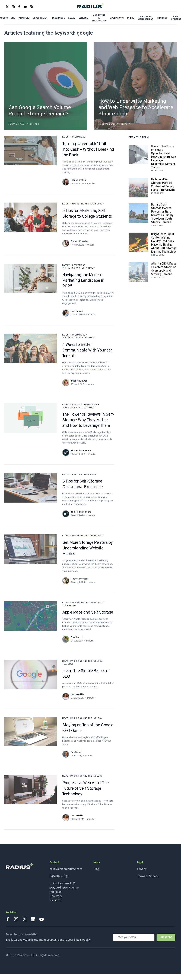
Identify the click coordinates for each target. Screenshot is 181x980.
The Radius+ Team (81, 451)
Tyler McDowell (79, 381)
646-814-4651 (59, 876)
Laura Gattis (77, 694)
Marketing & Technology (99, 18)
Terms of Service (148, 876)
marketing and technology (88, 204)
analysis (77, 405)
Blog (96, 869)
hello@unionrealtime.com (66, 869)
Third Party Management (146, 18)
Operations (117, 18)
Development (41, 18)
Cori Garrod (77, 311)
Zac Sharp (76, 752)
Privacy (142, 869)
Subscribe (166, 937)
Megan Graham (79, 180)
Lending (84, 18)
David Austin (77, 637)
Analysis (24, 18)
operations (79, 137)
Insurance (59, 18)
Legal (72, 18)
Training (162, 18)
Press (131, 18)
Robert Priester (80, 241)
